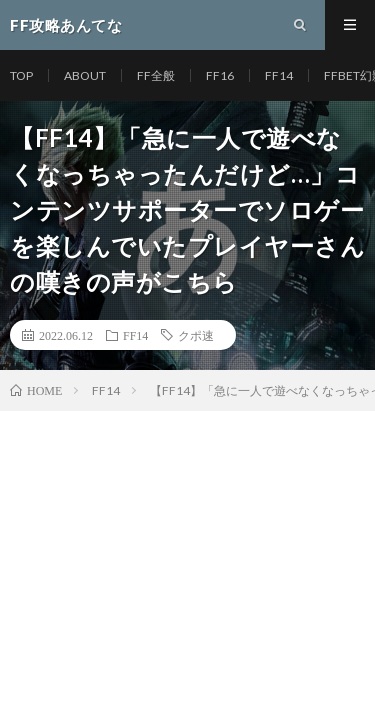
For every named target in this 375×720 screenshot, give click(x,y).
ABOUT (85, 75)
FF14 (279, 75)
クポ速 (196, 335)
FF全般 (156, 75)
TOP (21, 75)
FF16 (220, 75)
